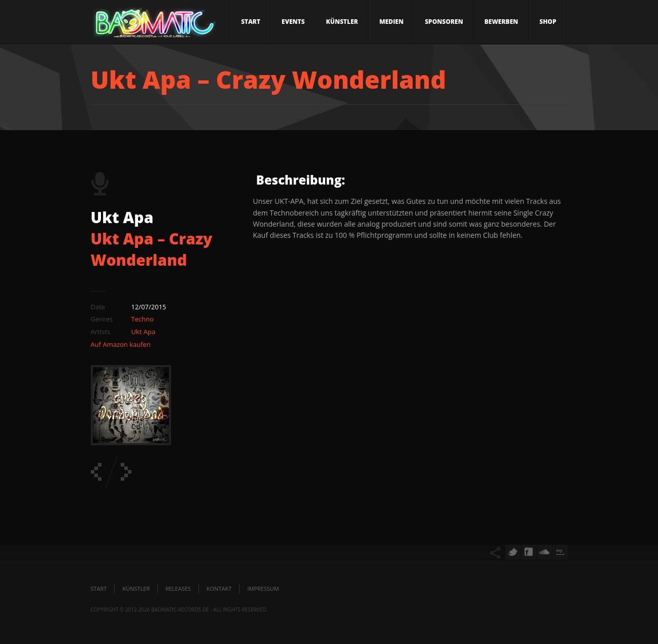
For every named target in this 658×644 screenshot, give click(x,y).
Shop (548, 22)
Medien (392, 22)
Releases (178, 588)
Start (251, 22)
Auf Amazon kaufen (121, 344)
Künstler (342, 22)
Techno (143, 319)
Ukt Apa (144, 332)
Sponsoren (444, 22)
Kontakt (219, 588)
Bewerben (501, 22)
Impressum (263, 588)
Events (293, 22)
